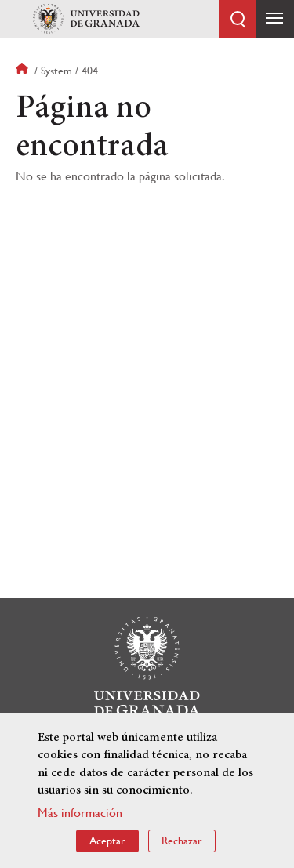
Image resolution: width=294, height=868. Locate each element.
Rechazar (182, 841)
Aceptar (107, 841)
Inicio (24, 71)
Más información (80, 813)
